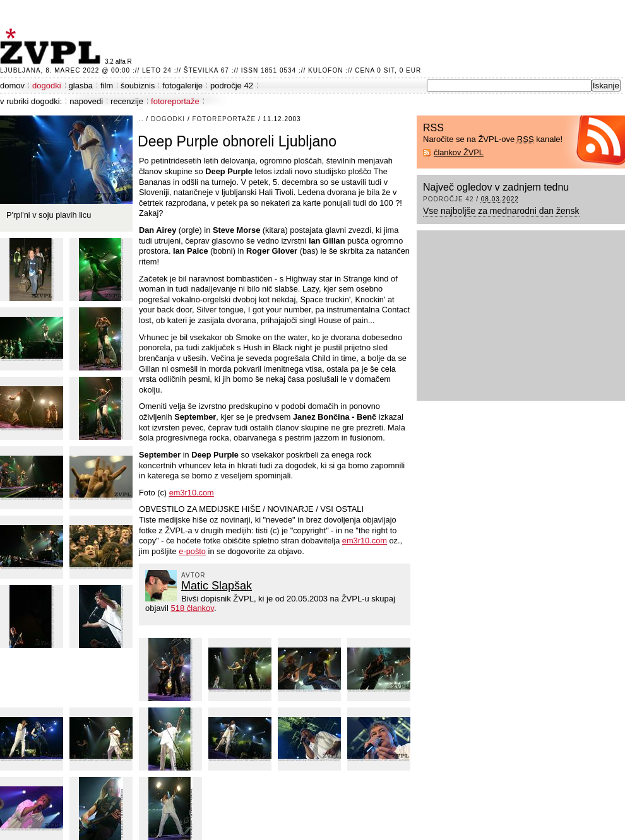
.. (141, 119)
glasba (81, 86)
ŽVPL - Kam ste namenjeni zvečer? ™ (52, 46)
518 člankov (192, 608)
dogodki (47, 86)
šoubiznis (138, 86)
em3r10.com (192, 493)
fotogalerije (182, 86)
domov (12, 86)
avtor (193, 575)
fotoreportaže (175, 101)
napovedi (86, 101)
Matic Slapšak (217, 586)
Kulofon (325, 70)
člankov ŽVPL (459, 152)
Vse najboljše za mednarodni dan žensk (501, 211)
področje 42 (232, 86)
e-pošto (192, 551)
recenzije (127, 101)
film (107, 86)
